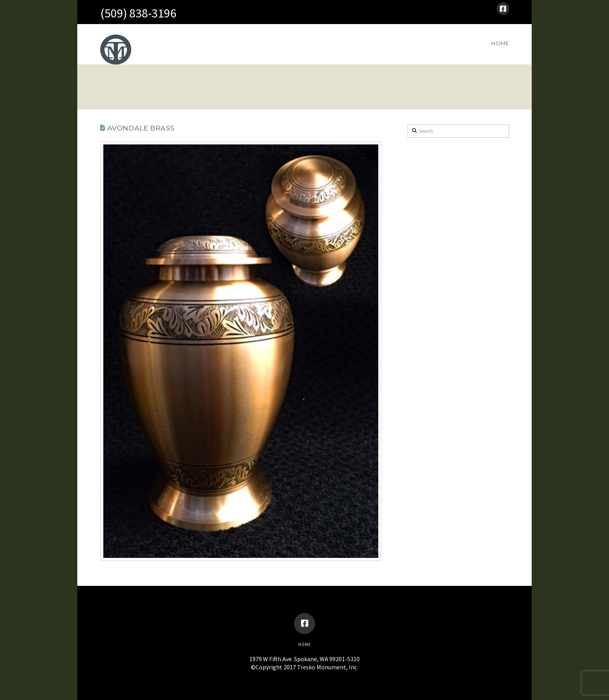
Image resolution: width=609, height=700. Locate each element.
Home (305, 644)
